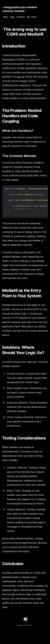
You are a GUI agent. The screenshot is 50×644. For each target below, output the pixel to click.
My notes (32, 17)
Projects (21, 17)
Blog (5, 17)
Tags (12, 17)
